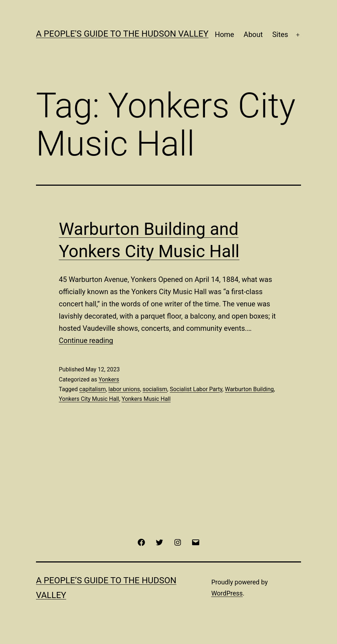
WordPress (227, 593)
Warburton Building (249, 389)
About (253, 34)
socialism (155, 389)
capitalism (92, 389)
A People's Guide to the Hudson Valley (122, 34)
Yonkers (109, 379)
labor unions (124, 389)
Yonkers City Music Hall (89, 399)
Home (224, 34)
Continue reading (86, 340)
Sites (280, 34)
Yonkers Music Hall (146, 399)
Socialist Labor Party (196, 389)
